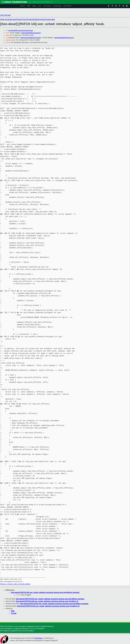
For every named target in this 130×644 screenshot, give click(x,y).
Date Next (12, 19)
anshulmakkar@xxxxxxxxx (64, 38)
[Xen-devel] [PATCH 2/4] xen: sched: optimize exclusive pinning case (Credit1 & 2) (47, 601)
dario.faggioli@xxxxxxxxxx (31, 33)
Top (2, 15)
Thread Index (50, 19)
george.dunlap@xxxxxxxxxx (31, 38)
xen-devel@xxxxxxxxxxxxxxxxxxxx (21, 30)
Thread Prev (21, 19)
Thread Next (31, 19)
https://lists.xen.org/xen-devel (15, 584)
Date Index (40, 19)
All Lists (7, 15)
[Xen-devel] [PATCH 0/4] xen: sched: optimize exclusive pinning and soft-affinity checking (45, 592)
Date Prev (4, 19)
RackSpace (39, 638)
